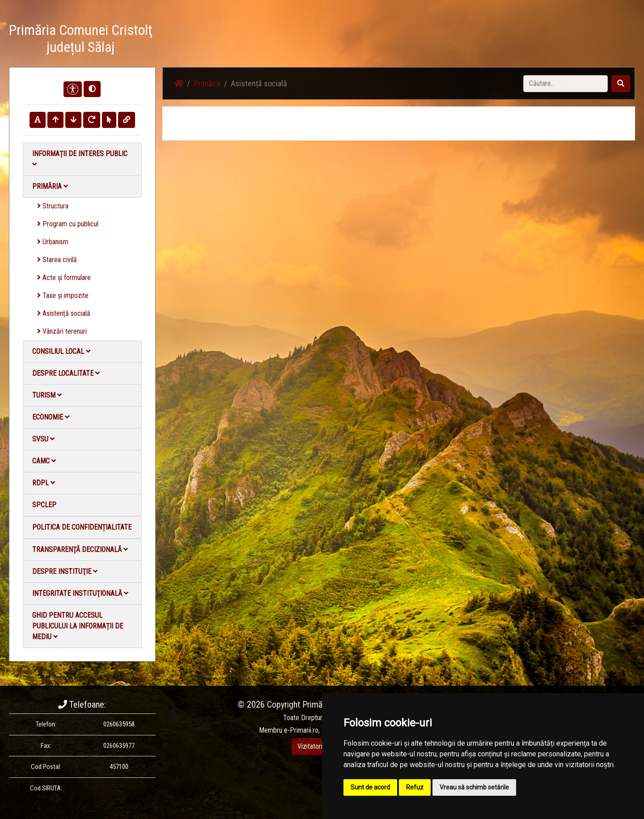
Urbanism (53, 242)
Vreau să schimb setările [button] (474, 787)
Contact (526, 40)
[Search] (566, 84)
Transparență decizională (80, 550)
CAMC (44, 461)
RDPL (44, 483)
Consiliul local (61, 351)
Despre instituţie (65, 571)
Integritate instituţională (80, 593)
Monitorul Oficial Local (580, 40)
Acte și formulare (64, 278)
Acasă (350, 40)
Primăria (50, 186)
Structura (53, 206)
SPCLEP (44, 505)
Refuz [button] (415, 787)
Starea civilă (57, 260)
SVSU (43, 439)
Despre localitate (66, 373)
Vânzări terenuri (62, 331)
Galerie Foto (439, 40)
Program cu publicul (68, 224)
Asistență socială (64, 313)
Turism (47, 395)
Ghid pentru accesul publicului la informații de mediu (78, 626)
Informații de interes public (80, 159)
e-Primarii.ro (301, 730)
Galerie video (485, 40)
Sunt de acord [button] (370, 787)
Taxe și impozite (63, 295)
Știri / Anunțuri (390, 40)
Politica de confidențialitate (82, 527)
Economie (51, 417)
